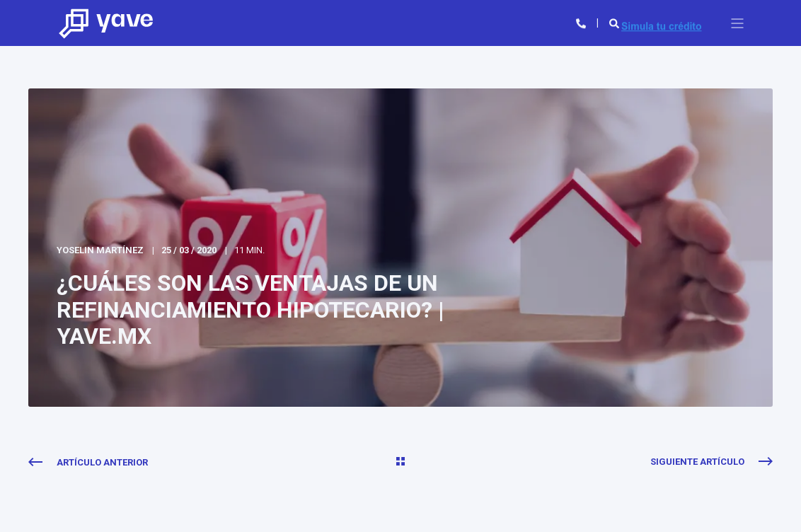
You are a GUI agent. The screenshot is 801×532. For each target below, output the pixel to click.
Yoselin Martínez (100, 250)
